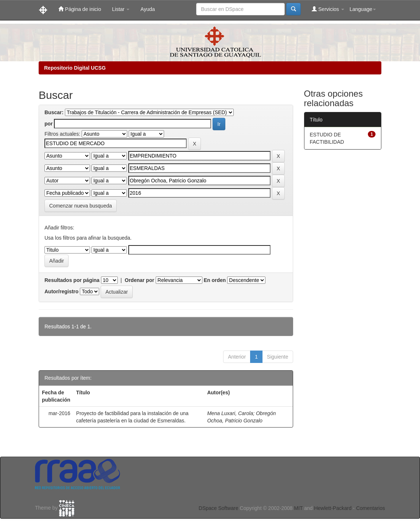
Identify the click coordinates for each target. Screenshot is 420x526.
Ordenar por (139, 280)
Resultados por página (72, 280)
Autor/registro (61, 291)
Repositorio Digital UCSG (75, 68)
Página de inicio (80, 9)
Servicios (328, 9)
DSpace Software (219, 508)
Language (363, 9)
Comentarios (371, 508)
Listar (121, 9)
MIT (298, 508)
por (49, 124)
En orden (215, 280)
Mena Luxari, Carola (230, 413)
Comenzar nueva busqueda (81, 206)
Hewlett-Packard (333, 508)
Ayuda (147, 9)
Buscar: (54, 112)
